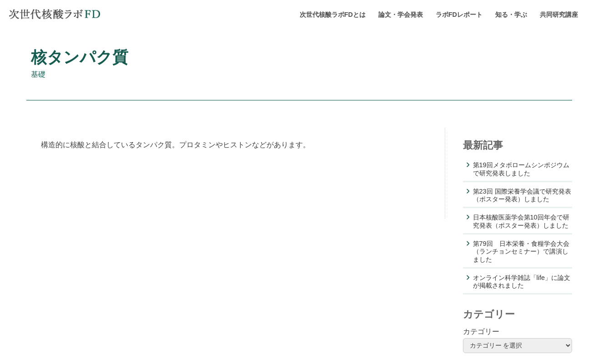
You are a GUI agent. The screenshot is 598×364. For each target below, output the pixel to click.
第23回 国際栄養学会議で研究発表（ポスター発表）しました (522, 195)
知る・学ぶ (511, 15)
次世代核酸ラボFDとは (333, 15)
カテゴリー (481, 332)
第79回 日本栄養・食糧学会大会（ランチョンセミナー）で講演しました (521, 252)
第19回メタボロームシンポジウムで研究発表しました (521, 169)
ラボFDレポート (459, 15)
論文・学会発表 (401, 15)
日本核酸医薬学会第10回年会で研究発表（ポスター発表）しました (521, 221)
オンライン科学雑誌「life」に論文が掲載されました (522, 282)
